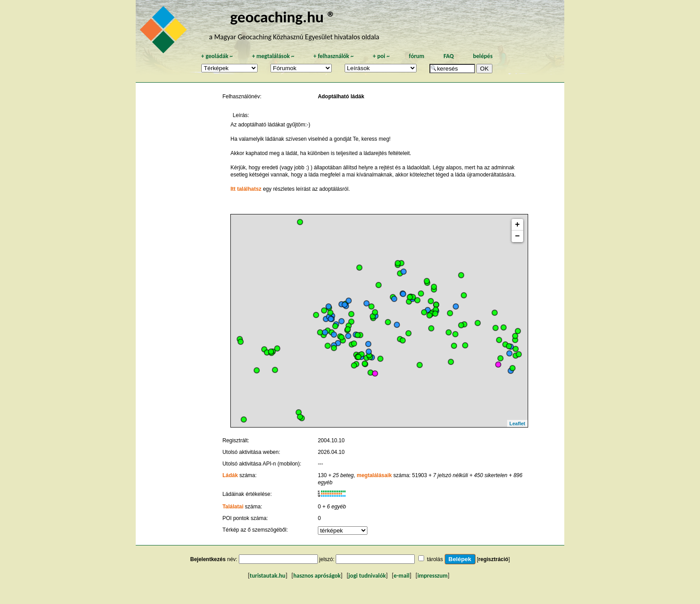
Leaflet (517, 424)
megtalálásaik (374, 475)
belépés (483, 56)
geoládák (217, 56)
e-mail (402, 576)
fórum (417, 56)
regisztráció (493, 559)
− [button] (518, 236)
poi (381, 56)
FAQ (448, 56)
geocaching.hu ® (283, 17)
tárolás (435, 559)
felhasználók (333, 56)
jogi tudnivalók (367, 576)
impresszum (433, 576)
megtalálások (273, 56)
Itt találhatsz (246, 189)
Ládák (230, 475)
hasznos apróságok (317, 576)
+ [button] (518, 225)
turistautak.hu (267, 576)
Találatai (233, 507)
